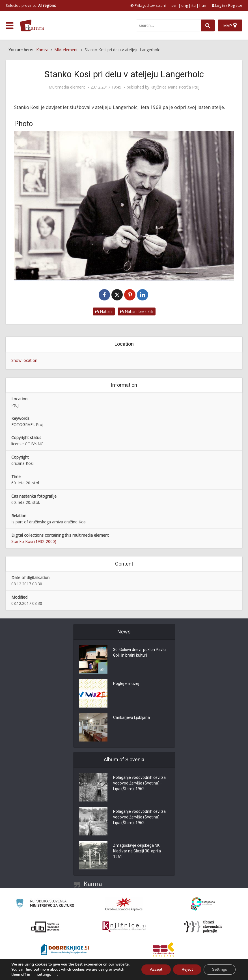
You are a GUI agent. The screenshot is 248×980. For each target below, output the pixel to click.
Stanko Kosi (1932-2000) (34, 541)
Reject (187, 969)
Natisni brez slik (137, 311)
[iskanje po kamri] (168, 25)
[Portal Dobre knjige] (65, 949)
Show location (24, 360)
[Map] (230, 25)
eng (185, 5)
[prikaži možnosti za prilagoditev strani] (148, 5)
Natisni (104, 311)
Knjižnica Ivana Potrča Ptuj (175, 87)
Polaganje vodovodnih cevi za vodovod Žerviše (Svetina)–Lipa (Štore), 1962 (139, 783)
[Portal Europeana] (203, 904)
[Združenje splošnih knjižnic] (163, 949)
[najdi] (208, 25)
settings (44, 975)
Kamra (93, 884)
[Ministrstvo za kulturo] (45, 904)
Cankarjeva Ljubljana (131, 717)
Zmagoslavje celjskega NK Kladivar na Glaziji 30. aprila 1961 (137, 851)
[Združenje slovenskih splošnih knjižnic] (124, 927)
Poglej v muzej (126, 684)
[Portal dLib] (45, 927)
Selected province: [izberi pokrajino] (31, 5)
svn (174, 5)
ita (194, 5)
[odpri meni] (9, 26)
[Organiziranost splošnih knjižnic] (124, 904)
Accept (156, 969)
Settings (220, 969)
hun (203, 5)
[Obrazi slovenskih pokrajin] (203, 927)
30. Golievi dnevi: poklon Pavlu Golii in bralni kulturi (139, 652)
